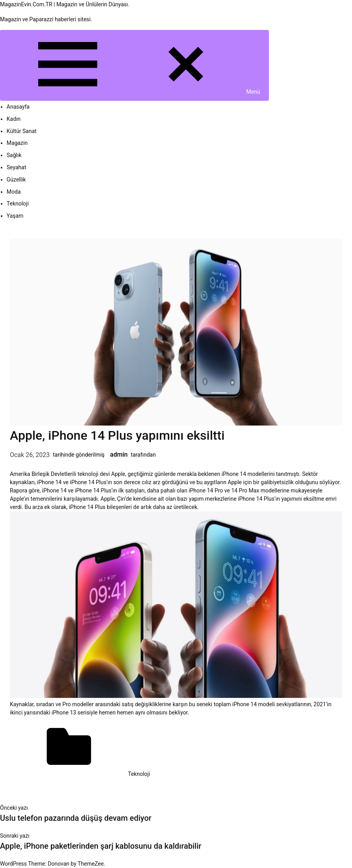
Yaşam (15, 216)
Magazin (17, 143)
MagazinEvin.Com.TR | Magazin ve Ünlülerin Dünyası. (65, 4)
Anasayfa (18, 107)
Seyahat (17, 167)
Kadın (14, 119)
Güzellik (16, 180)
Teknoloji (18, 204)
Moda (14, 192)
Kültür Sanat (22, 131)
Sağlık (14, 155)
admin (119, 454)
